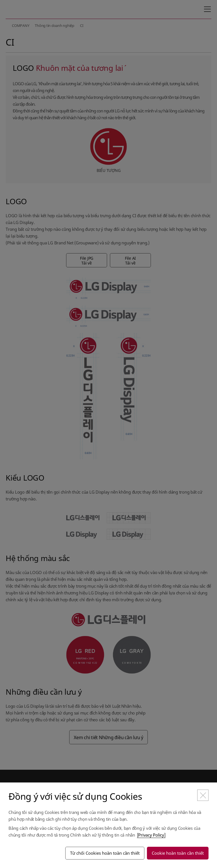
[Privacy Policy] (151, 835)
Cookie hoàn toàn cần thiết (178, 853)
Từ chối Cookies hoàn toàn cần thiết (105, 853)
